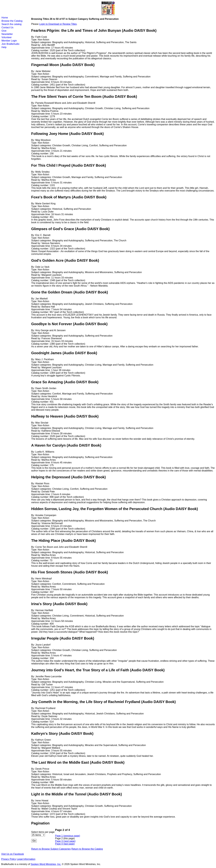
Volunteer (7, 37)
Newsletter (7, 34)
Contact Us (7, 27)
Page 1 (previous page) (67, 836)
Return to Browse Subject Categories (51, 849)
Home (5, 18)
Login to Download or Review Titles (58, 24)
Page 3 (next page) (65, 841)
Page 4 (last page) (65, 844)
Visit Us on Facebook (13, 854)
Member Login (9, 41)
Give (4, 31)
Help (4, 47)
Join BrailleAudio (10, 44)
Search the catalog (11, 24)
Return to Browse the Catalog (87, 849)
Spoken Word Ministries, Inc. (46, 864)
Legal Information (26, 859)
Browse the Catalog (12, 21)
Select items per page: (43, 832)
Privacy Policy (9, 859)
